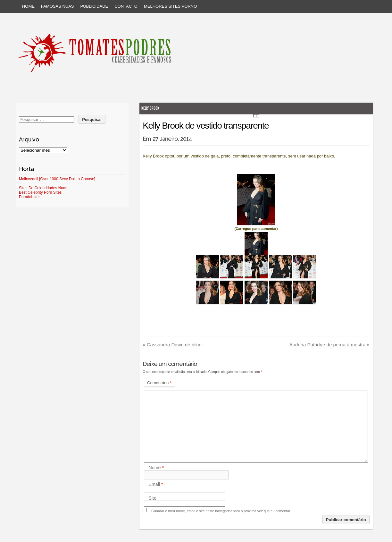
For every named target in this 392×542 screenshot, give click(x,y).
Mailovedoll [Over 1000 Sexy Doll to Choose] (57, 179)
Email (156, 484)
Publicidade (94, 6)
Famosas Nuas (58, 6)
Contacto (126, 6)
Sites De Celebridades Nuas (43, 188)
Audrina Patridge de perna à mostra (329, 345)
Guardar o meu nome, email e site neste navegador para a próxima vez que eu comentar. (221, 511)
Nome (156, 468)
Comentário (159, 383)
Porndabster (29, 197)
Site (152, 498)
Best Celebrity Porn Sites (40, 192)
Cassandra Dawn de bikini (173, 345)
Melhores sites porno (170, 6)
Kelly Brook (150, 108)
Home (28, 6)
